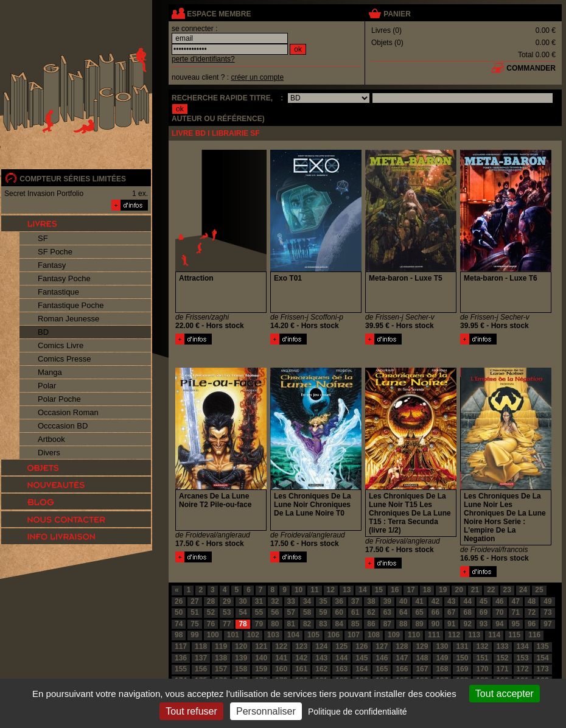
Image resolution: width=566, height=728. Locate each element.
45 (484, 601)
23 (507, 590)
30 (243, 601)
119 (221, 646)
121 (261, 646)
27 (194, 601)
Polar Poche (59, 399)
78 (243, 624)
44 (467, 601)
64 (403, 612)
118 (201, 646)
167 (422, 669)
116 (534, 635)
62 (371, 612)
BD (43, 332)
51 (194, 612)
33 (291, 601)
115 (514, 635)
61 (355, 612)
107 (354, 635)
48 (532, 601)
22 (491, 590)
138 (221, 658)
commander (531, 68)
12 (331, 590)
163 (341, 669)
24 (523, 590)
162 (321, 669)
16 (395, 590)
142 (301, 658)
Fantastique (58, 292)
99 (194, 635)
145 (362, 658)
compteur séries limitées (73, 179)
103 (273, 635)
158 (241, 669)
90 (435, 624)
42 (435, 601)
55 (259, 612)
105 (313, 635)
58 (307, 612)
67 (451, 612)
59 (323, 612)
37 (355, 601)
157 (221, 669)
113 (474, 635)
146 (382, 658)
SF (43, 238)
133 (503, 646)
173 (543, 669)
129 (422, 646)
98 (179, 635)
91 (451, 624)
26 (179, 601)
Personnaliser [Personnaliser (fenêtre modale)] (266, 711)
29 (227, 601)
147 (402, 658)
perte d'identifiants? (203, 59)
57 (291, 612)
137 (201, 658)
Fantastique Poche (71, 305)
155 (181, 669)
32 (275, 601)
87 (387, 624)
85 (355, 624)
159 (261, 669)
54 (243, 612)
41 (419, 601)
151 (482, 658)
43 (451, 601)
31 (259, 601)
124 (321, 646)
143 (321, 658)
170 (482, 669)
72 (532, 612)
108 (374, 635)
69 (484, 612)
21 (475, 590)
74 (179, 624)
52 (211, 612)
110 (414, 635)
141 (281, 658)
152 (503, 658)
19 (443, 590)
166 (402, 669)
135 (543, 646)
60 (339, 612)
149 (442, 658)
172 (523, 669)
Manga (50, 372)
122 (281, 646)
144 (341, 658)
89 (419, 624)
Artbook (51, 439)
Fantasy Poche (64, 278)
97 (547, 624)
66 (435, 612)
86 (371, 624)
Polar (47, 386)
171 (503, 669)
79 (259, 624)
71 (516, 612)
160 (281, 669)
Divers (49, 453)
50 (179, 612)
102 (253, 635)
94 (499, 624)
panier (397, 14)
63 (387, 612)
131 (462, 646)
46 (499, 601)
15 (379, 590)
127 (382, 646)
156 (201, 669)
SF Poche (55, 252)
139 (241, 658)
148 (422, 658)
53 (227, 612)
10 (299, 590)
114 (494, 635)
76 (211, 624)
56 (275, 612)
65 (419, 612)
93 (484, 624)
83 (323, 624)
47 (516, 601)
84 (339, 624)
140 (261, 658)
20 (459, 590)
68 (467, 612)
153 (523, 658)
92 (467, 624)
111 (434, 635)
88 (403, 624)
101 (233, 635)
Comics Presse (64, 359)
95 (516, 624)
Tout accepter (505, 694)
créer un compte (257, 77)
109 (394, 635)
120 (241, 646)
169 (462, 669)
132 (482, 646)
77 (227, 624)
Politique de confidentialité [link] (358, 712)
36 (339, 601)
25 (539, 590)
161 (301, 669)
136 (181, 658)
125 (341, 646)
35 (323, 601)
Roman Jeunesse (68, 319)
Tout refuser (191, 711)
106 (334, 635)
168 (442, 669)
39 (387, 601)
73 (547, 612)
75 (194, 624)
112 (454, 635)
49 (547, 601)
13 (347, 590)
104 (293, 635)
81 (291, 624)
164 (362, 669)
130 (442, 646)
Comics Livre (61, 345)
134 (523, 646)
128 (402, 646)
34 (307, 601)
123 (301, 646)
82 (307, 624)
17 (411, 590)
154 (543, 658)
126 (362, 646)
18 (427, 590)
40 (403, 601)
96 (532, 624)
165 (382, 669)
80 (275, 624)
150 (462, 658)
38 (371, 601)
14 (362, 590)
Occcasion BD (63, 426)
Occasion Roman (68, 412)
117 (181, 646)
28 (211, 601)
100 (213, 635)
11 (314, 590)
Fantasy (52, 265)
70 (499, 612)
